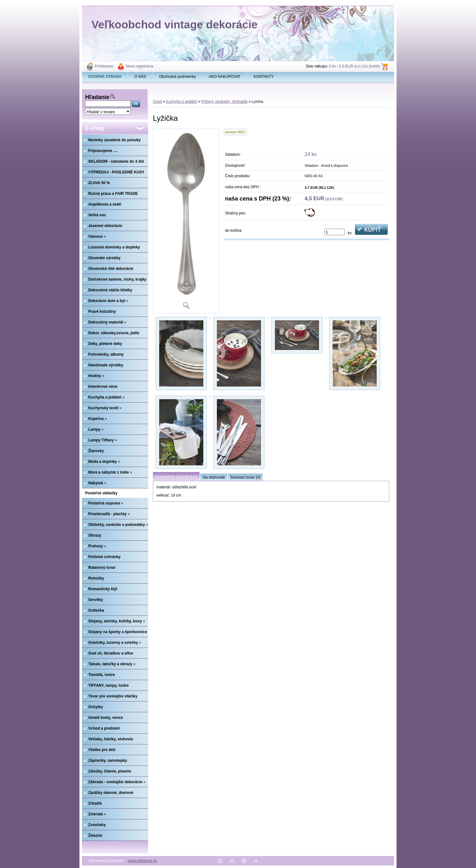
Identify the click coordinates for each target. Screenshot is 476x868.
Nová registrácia (139, 66)
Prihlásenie (104, 66)
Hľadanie (97, 97)
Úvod (157, 102)
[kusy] (334, 232)
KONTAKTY (264, 77)
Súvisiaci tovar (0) (245, 477)
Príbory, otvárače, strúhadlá (225, 102)
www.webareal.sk (142, 861)
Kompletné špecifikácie (176, 477)
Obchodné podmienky (178, 77)
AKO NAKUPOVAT (225, 77)
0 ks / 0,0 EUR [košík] (354, 66)
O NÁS (140, 77)
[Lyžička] (186, 221)
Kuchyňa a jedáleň (181, 102)
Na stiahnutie (214, 477)
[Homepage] (105, 77)
